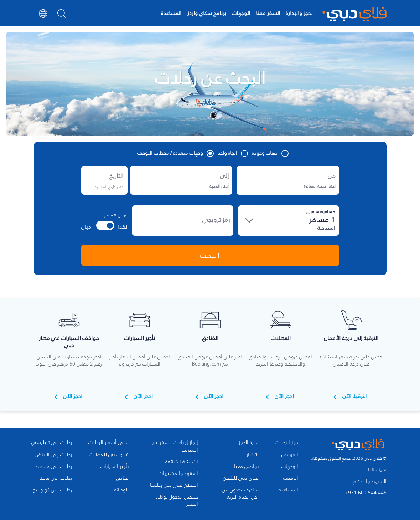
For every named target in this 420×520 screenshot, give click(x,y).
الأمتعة (291, 478)
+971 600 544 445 (366, 493)
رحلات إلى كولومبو (52, 490)
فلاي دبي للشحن (241, 478)
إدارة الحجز (249, 443)
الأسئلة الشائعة (182, 462)
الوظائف (120, 490)
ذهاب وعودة (270, 153)
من (333, 172)
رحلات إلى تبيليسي (52, 443)
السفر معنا (268, 13)
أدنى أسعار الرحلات (108, 443)
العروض (290, 455)
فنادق (123, 478)
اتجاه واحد (232, 153)
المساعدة (171, 13)
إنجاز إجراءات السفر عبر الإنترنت (175, 446)
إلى (224, 176)
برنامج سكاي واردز (207, 13)
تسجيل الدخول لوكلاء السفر (177, 501)
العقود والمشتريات (178, 474)
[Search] (62, 16)
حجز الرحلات (287, 443)
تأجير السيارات (115, 467)
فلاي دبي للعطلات (109, 455)
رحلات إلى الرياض (53, 455)
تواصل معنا (246, 467)
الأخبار (253, 455)
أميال (87, 226)
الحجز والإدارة (300, 13)
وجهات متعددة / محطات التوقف (175, 153)
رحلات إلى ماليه (56, 478)
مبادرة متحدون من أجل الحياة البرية (240, 494)
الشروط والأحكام (370, 481)
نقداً (123, 226)
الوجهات (241, 13)
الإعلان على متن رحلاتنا (174, 485)
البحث (210, 255)
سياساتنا (377, 470)
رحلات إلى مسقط (54, 467)
